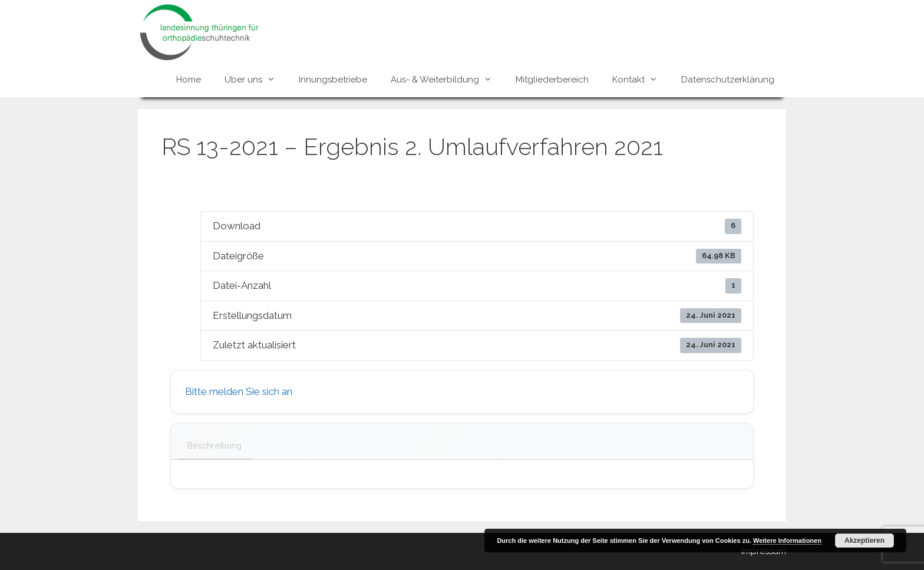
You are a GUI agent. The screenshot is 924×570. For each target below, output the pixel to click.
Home (189, 80)
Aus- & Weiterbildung (447, 80)
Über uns (256, 80)
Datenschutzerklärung (728, 80)
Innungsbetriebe (333, 80)
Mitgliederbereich (552, 80)
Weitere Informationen (787, 541)
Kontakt (641, 80)
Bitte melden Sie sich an (239, 391)
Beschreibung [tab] (214, 446)
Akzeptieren (864, 541)
